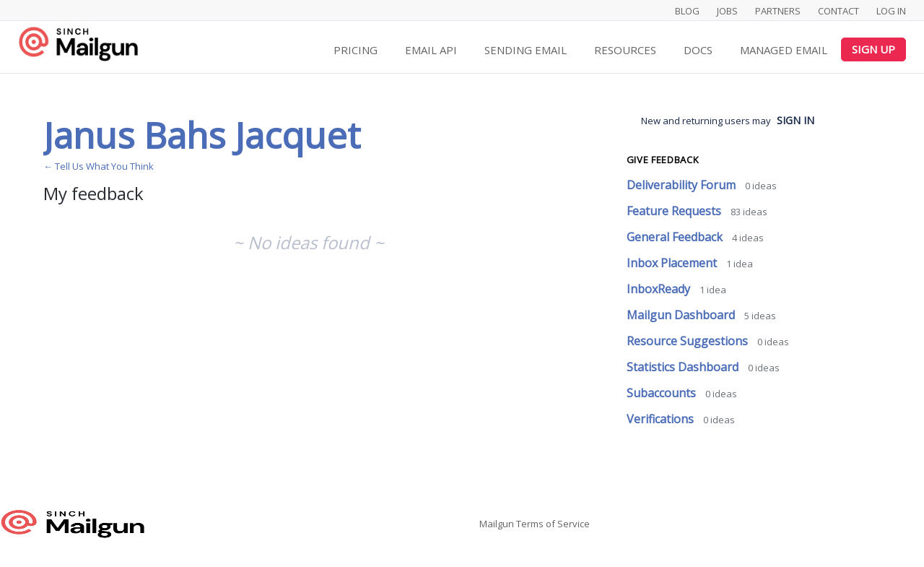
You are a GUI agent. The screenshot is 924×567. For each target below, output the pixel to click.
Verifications (662, 419)
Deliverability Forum (683, 185)
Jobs (727, 11)
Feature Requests (675, 211)
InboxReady (660, 289)
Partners (778, 11)
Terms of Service (553, 524)
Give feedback (663, 160)
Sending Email (526, 50)
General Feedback (676, 237)
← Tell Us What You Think (99, 166)
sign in (796, 120)
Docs (698, 50)
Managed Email (784, 50)
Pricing (356, 50)
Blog (687, 11)
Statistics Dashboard (684, 367)
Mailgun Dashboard (682, 315)
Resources (625, 50)
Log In (891, 11)
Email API (431, 50)
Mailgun (497, 524)
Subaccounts (663, 393)
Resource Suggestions (689, 341)
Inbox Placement (673, 263)
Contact (838, 11)
